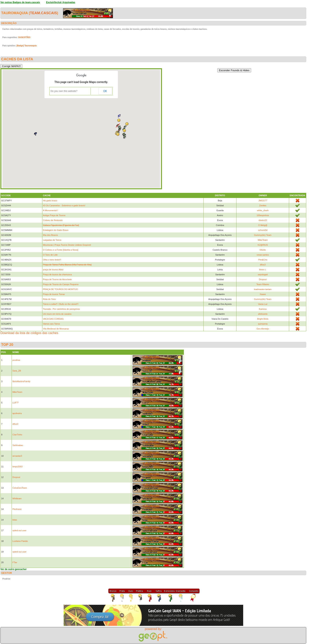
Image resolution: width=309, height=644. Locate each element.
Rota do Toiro (49, 299)
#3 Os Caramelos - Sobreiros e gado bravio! (64, 205)
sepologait (263, 274)
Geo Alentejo (263, 329)
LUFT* (16, 403)
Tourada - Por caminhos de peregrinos (61, 309)
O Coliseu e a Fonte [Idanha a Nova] (61, 250)
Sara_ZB (17, 371)
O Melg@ (263, 225)
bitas (15, 520)
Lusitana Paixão (20, 541)
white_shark (263, 210)
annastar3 (17, 456)
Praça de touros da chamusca (57, 274)
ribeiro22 (263, 220)
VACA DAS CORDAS (53, 319)
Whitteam (17, 498)
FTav (15, 562)
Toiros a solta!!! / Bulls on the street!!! (61, 304)
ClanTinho (17, 435)
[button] (125, 137)
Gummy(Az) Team (263, 235)
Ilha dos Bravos (50, 235)
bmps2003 (17, 467)
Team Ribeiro (263, 284)
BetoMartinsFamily (21, 381)
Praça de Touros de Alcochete (57, 279)
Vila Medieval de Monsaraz (56, 329)
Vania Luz (263, 304)
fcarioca (263, 309)
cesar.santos (263, 255)
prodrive (16, 360)
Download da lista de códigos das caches (29, 333)
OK (105, 91)
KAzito (263, 250)
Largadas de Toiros (52, 240)
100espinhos (263, 215)
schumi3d (263, 230)
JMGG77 (263, 201)
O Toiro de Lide (50, 255)
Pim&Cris (263, 260)
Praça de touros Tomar (54, 294)
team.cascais (43, 13)
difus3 (263, 265)
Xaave (263, 294)
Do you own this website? (64, 91)
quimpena (263, 324)
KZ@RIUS (263, 245)
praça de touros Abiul (53, 270)
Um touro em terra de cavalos (57, 314)
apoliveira (17, 413)
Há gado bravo (50, 201)
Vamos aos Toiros (51, 324)
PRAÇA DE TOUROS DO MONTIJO (60, 289)
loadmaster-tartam (263, 289)
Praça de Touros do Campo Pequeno (61, 284)
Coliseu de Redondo (53, 220)
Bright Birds (263, 319)
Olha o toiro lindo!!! (52, 260)
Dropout (263, 279)
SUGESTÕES (24, 37)
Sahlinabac (18, 445)
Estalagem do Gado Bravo (56, 230)
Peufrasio (17, 509)
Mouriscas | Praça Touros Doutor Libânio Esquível (67, 245)
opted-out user (19, 530)
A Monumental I (50, 210)
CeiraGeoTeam (20, 488)
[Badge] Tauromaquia (27, 46)
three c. (263, 270)
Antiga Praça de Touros (54, 215)
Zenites (263, 205)
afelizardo (263, 314)
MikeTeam (263, 240)
